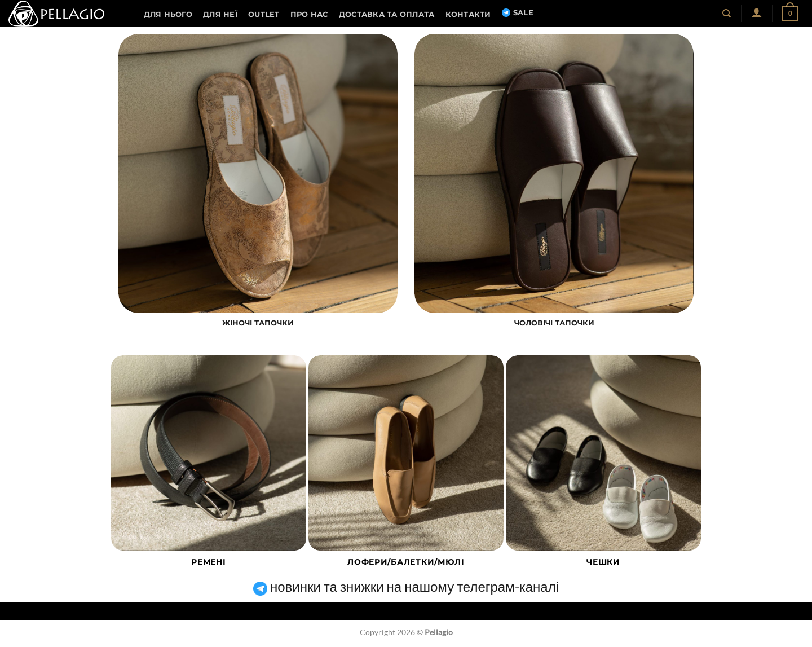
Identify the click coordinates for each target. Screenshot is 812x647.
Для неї (220, 14)
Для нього (168, 14)
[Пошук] (727, 14)
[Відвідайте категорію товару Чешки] (603, 468)
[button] (756, 12)
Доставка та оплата (387, 14)
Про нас (309, 14)
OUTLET (264, 14)
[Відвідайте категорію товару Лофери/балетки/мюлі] (406, 468)
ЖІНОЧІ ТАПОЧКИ (258, 323)
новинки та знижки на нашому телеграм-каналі (406, 586)
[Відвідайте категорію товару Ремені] (209, 468)
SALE (518, 13)
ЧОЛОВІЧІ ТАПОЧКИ (554, 323)
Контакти (468, 14)
